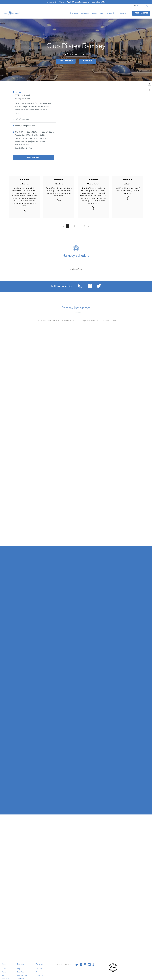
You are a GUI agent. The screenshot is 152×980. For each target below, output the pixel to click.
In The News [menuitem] (5, 979)
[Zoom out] (149, 87)
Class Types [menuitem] (74, 13)
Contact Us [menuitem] (40, 975)
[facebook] (90, 287)
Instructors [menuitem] (85, 13)
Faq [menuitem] (37, 972)
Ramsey (140, 6)
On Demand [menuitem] (122, 13)
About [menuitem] (94, 13)
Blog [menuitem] (18, 969)
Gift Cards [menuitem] (111, 13)
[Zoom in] (149, 84)
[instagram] (80, 287)
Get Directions (33, 157)
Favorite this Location (76, 54)
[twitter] (99, 287)
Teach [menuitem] (102, 13)
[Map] (76, 125)
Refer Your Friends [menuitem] (23, 975)
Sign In (148, 6)
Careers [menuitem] (4, 972)
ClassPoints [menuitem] (21, 979)
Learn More (102, 2)
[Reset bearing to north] (149, 90)
